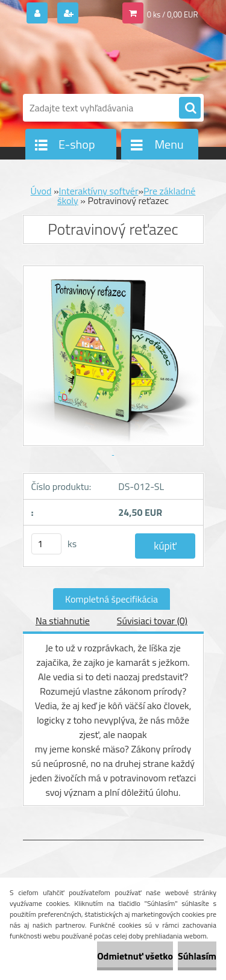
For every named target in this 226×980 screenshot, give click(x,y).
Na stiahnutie (63, 621)
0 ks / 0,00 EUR (173, 14)
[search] (190, 108)
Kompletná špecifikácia (111, 599)
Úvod (41, 191)
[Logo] (106, 59)
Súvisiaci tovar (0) (152, 621)
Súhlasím (197, 956)
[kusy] (46, 544)
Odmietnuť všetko (135, 956)
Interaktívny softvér (99, 191)
